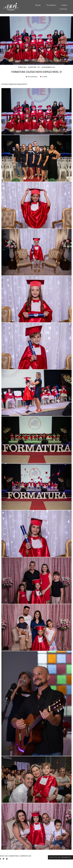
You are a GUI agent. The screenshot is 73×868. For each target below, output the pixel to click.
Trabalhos (51, 5)
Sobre (64, 5)
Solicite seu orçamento (60, 857)
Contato (63, 9)
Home (38, 5)
